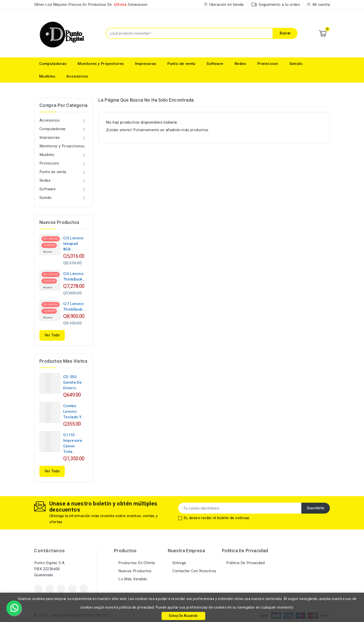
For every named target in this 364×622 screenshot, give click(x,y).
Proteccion (268, 64)
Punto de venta (181, 64)
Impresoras (146, 64)
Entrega (178, 563)
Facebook (38, 589)
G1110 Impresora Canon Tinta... (73, 443)
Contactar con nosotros (194, 571)
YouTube (61, 589)
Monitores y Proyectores (101, 64)
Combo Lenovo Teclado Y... (74, 411)
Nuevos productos (134, 571)
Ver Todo (52, 471)
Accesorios (77, 76)
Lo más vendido (132, 579)
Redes (240, 64)
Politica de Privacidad (245, 563)
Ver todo (52, 335)
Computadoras (53, 64)
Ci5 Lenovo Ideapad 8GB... (73, 244)
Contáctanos (50, 551)
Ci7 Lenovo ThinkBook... (75, 307)
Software (215, 64)
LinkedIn (84, 589)
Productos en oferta (136, 563)
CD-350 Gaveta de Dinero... (73, 382)
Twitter (50, 589)
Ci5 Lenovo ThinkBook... (75, 277)
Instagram (72, 589)
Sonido (296, 64)
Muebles (47, 76)
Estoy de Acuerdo (183, 616)
